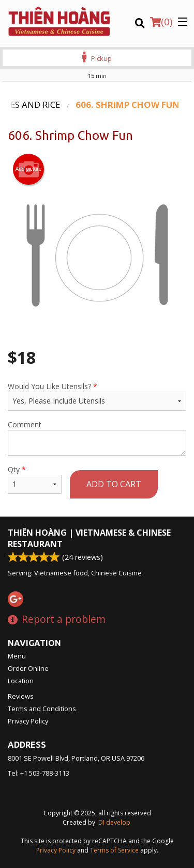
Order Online (28, 668)
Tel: (39, 773)
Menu (17, 656)
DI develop (114, 822)
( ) (161, 22)
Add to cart (114, 484)
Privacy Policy (28, 721)
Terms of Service (114, 850)
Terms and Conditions (42, 709)
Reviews (21, 696)
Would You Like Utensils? (97, 396)
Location (21, 681)
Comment (97, 438)
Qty (35, 479)
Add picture (29, 169)
